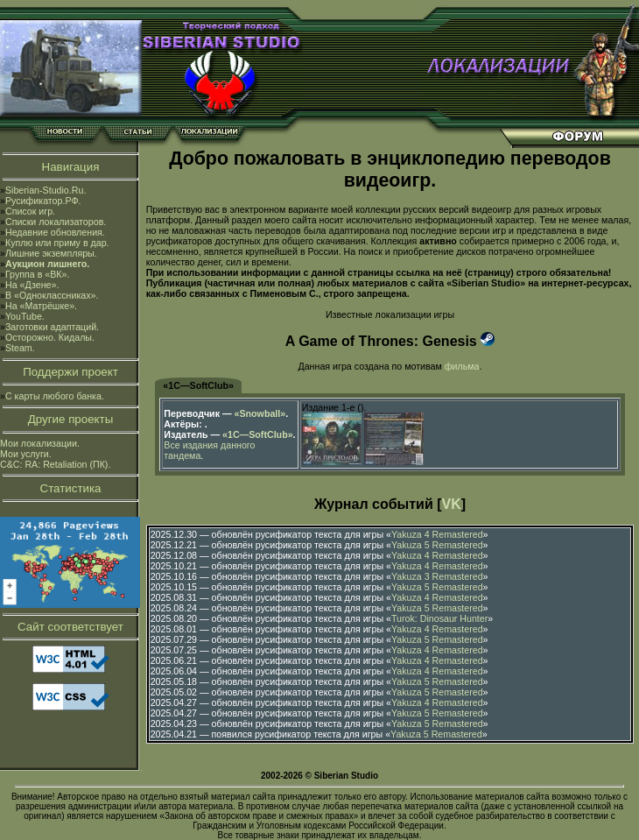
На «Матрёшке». (41, 306)
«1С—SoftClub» (198, 385)
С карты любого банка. (55, 396)
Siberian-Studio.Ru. (46, 190)
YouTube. (25, 316)
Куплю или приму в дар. (57, 243)
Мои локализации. (40, 443)
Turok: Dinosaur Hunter (439, 618)
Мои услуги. (26, 454)
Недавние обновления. (55, 232)
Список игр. (30, 211)
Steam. (20, 348)
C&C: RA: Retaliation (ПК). (55, 464)
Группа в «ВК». (38, 274)
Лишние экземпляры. (51, 253)
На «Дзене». (32, 285)
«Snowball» (260, 413)
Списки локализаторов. (56, 222)
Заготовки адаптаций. (52, 327)
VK (452, 504)
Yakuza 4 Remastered (437, 534)
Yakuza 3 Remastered (437, 576)
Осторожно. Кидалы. (50, 337)
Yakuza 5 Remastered (437, 545)
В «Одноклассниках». (52, 295)
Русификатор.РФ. (43, 201)
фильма (462, 366)
